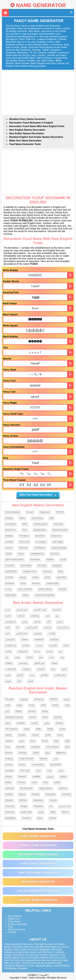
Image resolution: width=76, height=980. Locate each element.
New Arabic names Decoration (27, 133)
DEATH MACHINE (14, 559)
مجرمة (50, 651)
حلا (18, 627)
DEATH (60, 512)
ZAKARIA (61, 577)
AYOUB (9, 577)
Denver (32, 711)
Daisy (27, 729)
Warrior (66, 812)
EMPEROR (11, 571)
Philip (50, 729)
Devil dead (26, 565)
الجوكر (20, 675)
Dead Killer (11, 595)
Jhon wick (25, 770)
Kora (33, 741)
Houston (9, 699)
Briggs (24, 806)
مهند (47, 615)
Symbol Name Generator (38, 845)
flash (61, 571)
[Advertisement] (38, 92)
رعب (32, 675)
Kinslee (35, 794)
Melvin (22, 764)
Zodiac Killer (53, 583)
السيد (30, 681)
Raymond (50, 794)
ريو (57, 615)
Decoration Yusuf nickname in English (31, 123)
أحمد (7, 633)
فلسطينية (39, 639)
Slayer (19, 711)
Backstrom (11, 530)
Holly (8, 705)
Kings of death (59, 548)
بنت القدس (11, 645)
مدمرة (37, 651)
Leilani (34, 723)
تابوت (8, 675)
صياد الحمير (22, 633)
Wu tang (42, 565)
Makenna (61, 752)
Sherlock (10, 583)
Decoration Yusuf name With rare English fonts (37, 126)
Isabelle (36, 776)
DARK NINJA (45, 589)
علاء (49, 621)
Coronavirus (38, 764)
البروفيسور (10, 621)
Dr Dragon (41, 542)
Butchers (40, 536)
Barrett (43, 758)
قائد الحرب (10, 669)
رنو (61, 651)
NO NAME (56, 764)
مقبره (8, 615)
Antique (9, 536)
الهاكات (52, 633)
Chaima (9, 518)
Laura (60, 735)
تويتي (17, 657)
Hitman (30, 512)
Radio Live (14, 919)
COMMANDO (37, 554)
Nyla (56, 741)
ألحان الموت (31, 627)
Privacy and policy (18, 924)
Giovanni (66, 794)
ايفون (21, 741)
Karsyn (53, 800)
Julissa (52, 818)
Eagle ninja (26, 812)
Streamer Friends (14, 717)
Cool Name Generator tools (25, 144)
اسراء (66, 645)
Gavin (36, 752)
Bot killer (55, 554)
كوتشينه (38, 633)
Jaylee (8, 735)
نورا (62, 657)
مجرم (60, 621)
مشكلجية (54, 639)
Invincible (58, 524)
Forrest (9, 764)
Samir (57, 782)
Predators (24, 536)
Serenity (20, 747)
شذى (8, 609)
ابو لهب (21, 615)
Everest (36, 583)
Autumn (23, 752)
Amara (9, 776)
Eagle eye (45, 512)
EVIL (25, 530)
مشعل (54, 663)
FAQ (10, 927)
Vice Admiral (52, 747)
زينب (52, 657)
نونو (41, 657)
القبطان (41, 669)
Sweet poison (40, 524)
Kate (67, 705)
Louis (34, 782)
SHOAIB (23, 548)
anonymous (37, 518)
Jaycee (9, 741)
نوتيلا (48, 752)
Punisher (10, 565)
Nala (67, 741)
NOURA (62, 589)
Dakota (9, 794)
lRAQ (47, 577)
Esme (45, 741)
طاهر (47, 723)
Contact (12, 932)
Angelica (35, 747)
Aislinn (63, 776)
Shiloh (55, 705)
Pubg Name (14, 921)
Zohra (35, 577)
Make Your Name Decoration (25, 141)
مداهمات (26, 669)
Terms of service (17, 930)
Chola (63, 559)
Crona (8, 589)
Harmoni (9, 788)
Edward (22, 776)
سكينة (61, 770)
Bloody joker (40, 530)
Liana (62, 729)
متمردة (39, 645)
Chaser (22, 735)
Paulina (9, 800)
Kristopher (10, 818)
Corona (9, 548)
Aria (46, 782)
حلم (19, 681)
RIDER (54, 699)
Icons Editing (15, 916)
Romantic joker (60, 530)
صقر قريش (22, 609)
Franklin (21, 723)
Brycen (9, 752)
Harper (35, 735)
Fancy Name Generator (38, 836)
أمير (7, 711)
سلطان (25, 639)
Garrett (33, 717)
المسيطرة (23, 651)
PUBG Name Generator (38, 864)
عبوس (8, 681)
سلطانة (9, 663)
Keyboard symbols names (38, 854)
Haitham (63, 788)
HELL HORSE (25, 589)
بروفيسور (23, 663)
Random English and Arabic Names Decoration (36, 137)
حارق (64, 669)
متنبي (25, 621)
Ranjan (59, 723)
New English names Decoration (27, 130)
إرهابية (8, 651)
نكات (56, 758)
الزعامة (48, 627)
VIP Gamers (11, 729)
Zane (45, 717)
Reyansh (10, 812)
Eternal (58, 717)
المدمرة (53, 645)
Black (22, 518)
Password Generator (38, 882)
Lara (39, 770)
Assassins (56, 536)
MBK (25, 524)
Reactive (57, 565)
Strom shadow (12, 512)
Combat (9, 542)
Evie (67, 747)
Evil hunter (11, 524)
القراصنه (57, 609)
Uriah (48, 735)
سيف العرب (60, 675)
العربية (44, 975)
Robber (50, 559)
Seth (43, 705)
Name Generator (41, 5)
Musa (45, 711)
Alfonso (23, 800)
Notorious (35, 559)
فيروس (50, 776)
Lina (49, 770)
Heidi (53, 812)
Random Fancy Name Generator (28, 119)
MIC (52, 518)
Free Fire (10, 806)
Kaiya (20, 705)
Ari (51, 806)
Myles (8, 782)
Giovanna (39, 699)
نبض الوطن (39, 663)
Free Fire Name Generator (38, 873)
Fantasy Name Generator (38, 900)
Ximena (21, 782)
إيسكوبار (35, 615)
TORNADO (40, 548)
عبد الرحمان (63, 627)
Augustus (38, 806)
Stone (26, 595)
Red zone (24, 542)
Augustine (38, 800)
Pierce (22, 794)
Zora (8, 747)
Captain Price (30, 571)
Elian (40, 818)
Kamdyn (9, 770)
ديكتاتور (26, 645)
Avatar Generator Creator (38, 891)
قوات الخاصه (40, 609)
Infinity (23, 577)
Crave (21, 554)
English (33, 975)
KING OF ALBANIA (45, 595)
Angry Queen (46, 788)
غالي (8, 627)
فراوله (67, 699)
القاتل (41, 812)
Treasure (26, 818)
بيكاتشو (45, 675)
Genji (23, 583)
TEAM (8, 554)
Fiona (32, 705)
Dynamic (47, 571)
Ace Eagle (58, 542)
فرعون (37, 621)
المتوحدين (10, 639)
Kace (8, 723)
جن (7, 657)
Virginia (9, 758)
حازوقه (30, 657)
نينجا (53, 669)
